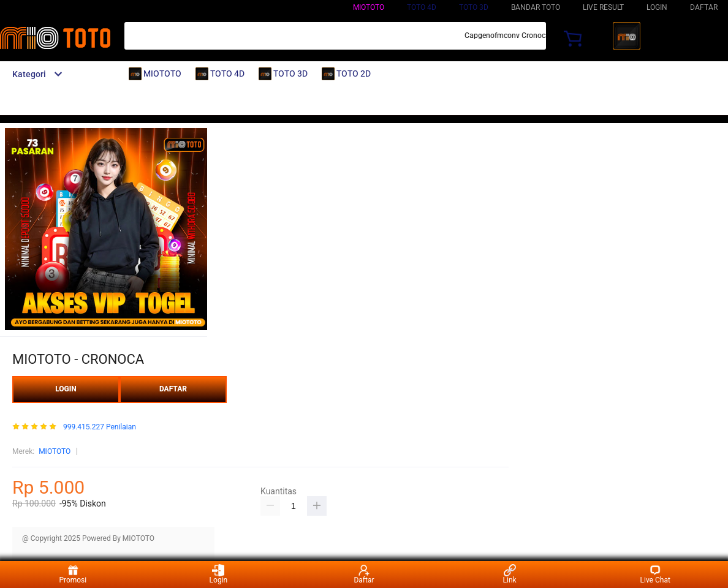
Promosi (73, 574)
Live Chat (655, 574)
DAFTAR (704, 7)
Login (219, 574)
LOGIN (657, 7)
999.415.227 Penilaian (100, 427)
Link (510, 574)
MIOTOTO (369, 7)
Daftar (364, 574)
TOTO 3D (474, 7)
